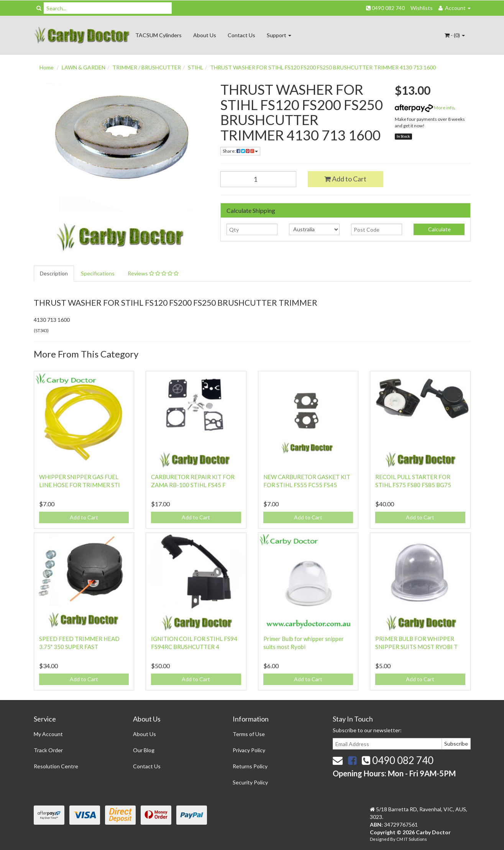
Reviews (153, 273)
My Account (48, 734)
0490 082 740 (385, 8)
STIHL (195, 67)
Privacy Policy (249, 750)
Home (47, 67)
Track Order (48, 750)
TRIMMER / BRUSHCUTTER (147, 67)
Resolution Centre (56, 766)
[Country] (314, 229)
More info (424, 108)
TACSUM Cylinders (158, 35)
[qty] (252, 229)
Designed (380, 839)
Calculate (439, 229)
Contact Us (241, 35)
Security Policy (250, 782)
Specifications (98, 273)
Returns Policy (250, 766)
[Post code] (377, 229)
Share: (240, 151)
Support (279, 35)
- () (455, 35)
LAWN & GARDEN (84, 67)
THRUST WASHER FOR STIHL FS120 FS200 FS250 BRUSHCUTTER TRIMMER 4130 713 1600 (323, 67)
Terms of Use (249, 734)
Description (54, 273)
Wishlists (422, 8)
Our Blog (144, 750)
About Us (205, 35)
